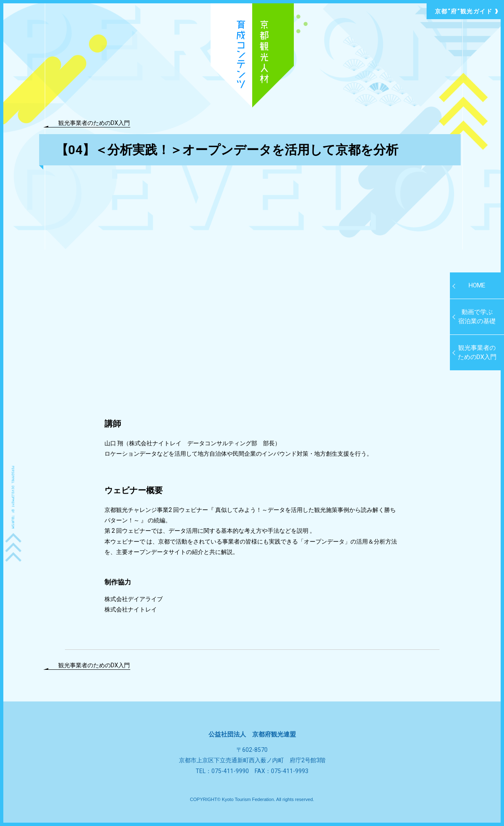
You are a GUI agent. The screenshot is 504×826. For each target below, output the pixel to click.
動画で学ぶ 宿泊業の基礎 (477, 317)
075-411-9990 (230, 771)
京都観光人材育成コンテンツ (252, 55)
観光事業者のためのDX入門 (94, 123)
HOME (477, 285)
